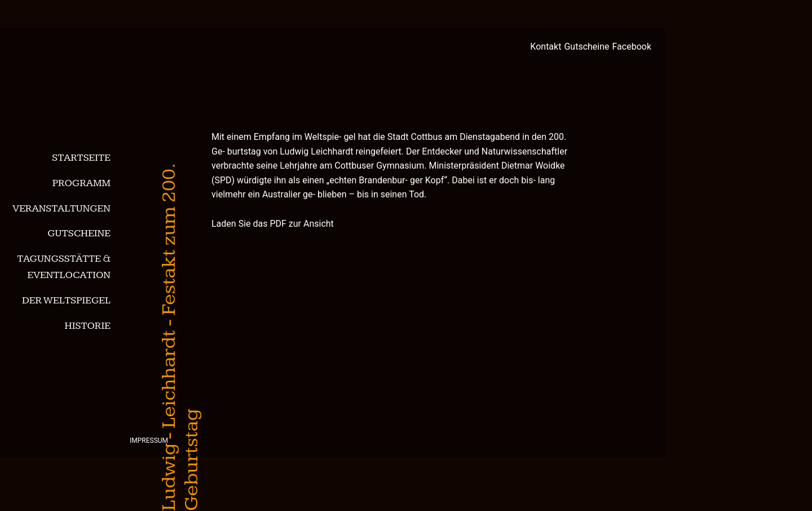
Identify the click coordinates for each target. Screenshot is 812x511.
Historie (88, 326)
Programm (81, 183)
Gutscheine (79, 233)
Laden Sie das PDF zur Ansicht (273, 224)
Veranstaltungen (61, 208)
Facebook (632, 47)
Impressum (149, 440)
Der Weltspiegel (66, 300)
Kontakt (546, 47)
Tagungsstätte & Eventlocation (64, 267)
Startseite (81, 158)
